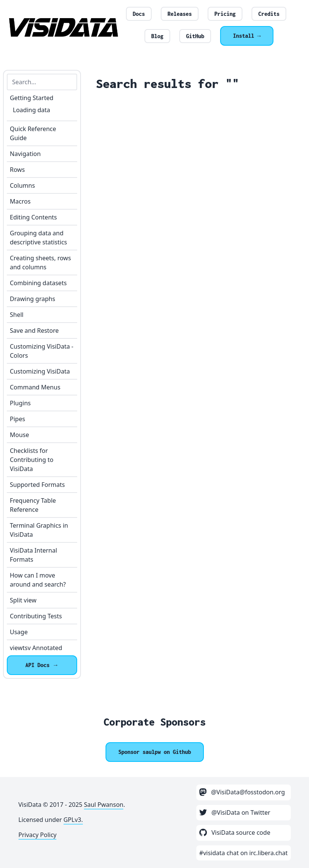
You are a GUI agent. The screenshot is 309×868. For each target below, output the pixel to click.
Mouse (19, 435)
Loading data (31, 110)
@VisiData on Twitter (235, 812)
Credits (269, 14)
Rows (17, 170)
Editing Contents (33, 217)
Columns (22, 185)
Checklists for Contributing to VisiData (32, 460)
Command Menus (35, 387)
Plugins (20, 403)
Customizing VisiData (40, 371)
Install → (247, 36)
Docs (139, 14)
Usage (19, 632)
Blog (157, 36)
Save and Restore (34, 331)
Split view (23, 600)
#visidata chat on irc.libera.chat (244, 853)
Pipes (17, 419)
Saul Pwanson (104, 805)
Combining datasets (38, 283)
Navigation (25, 154)
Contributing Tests (36, 616)
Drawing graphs (33, 299)
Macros (20, 201)
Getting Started (32, 98)
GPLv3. (73, 820)
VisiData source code (235, 832)
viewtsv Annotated (36, 648)
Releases (180, 14)
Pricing (225, 14)
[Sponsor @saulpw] (155, 752)
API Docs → (42, 665)
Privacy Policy (38, 835)
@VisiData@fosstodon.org (242, 792)
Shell (17, 315)
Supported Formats (37, 485)
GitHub (195, 36)
